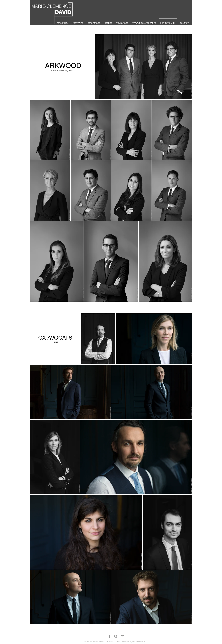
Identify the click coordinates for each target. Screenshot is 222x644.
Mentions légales (129, 641)
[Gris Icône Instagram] (116, 636)
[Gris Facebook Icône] (110, 636)
